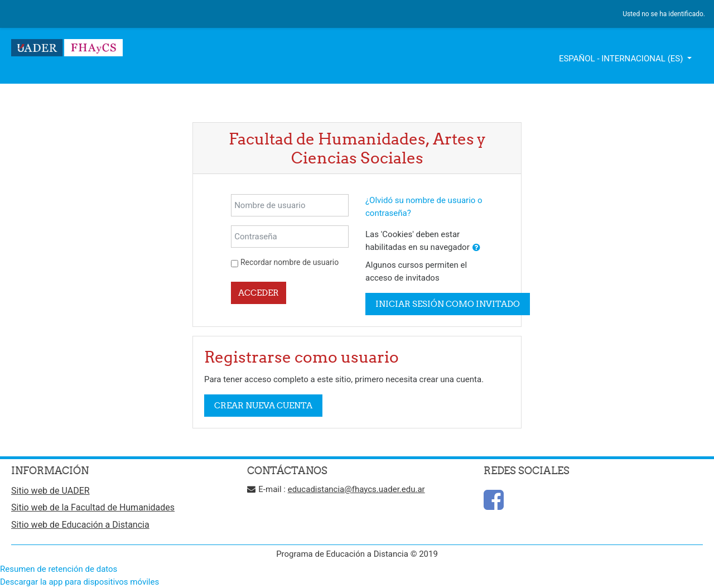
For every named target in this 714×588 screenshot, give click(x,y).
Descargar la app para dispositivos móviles (79, 582)
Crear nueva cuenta (263, 405)
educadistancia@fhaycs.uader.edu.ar (356, 489)
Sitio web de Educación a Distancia (80, 525)
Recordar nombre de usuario (290, 262)
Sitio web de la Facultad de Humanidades (93, 507)
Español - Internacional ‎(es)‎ (622, 59)
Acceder (259, 293)
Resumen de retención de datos (59, 569)
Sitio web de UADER (50, 491)
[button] (476, 248)
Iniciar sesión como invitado (448, 304)
